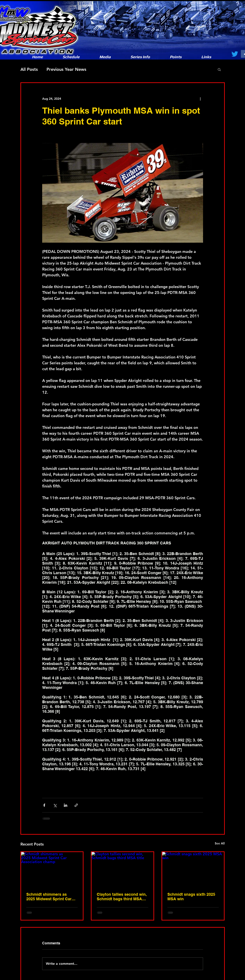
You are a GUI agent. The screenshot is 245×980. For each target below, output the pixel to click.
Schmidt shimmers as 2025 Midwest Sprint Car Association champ (49, 897)
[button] (105, 57)
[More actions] (200, 99)
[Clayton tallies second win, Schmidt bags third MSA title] (122, 869)
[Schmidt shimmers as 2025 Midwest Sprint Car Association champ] (52, 869)
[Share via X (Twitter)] (55, 805)
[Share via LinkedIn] (66, 805)
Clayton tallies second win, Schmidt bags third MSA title (122, 897)
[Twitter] (235, 54)
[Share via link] (76, 805)
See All (220, 843)
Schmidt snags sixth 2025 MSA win (191, 897)
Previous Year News (66, 69)
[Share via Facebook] (44, 805)
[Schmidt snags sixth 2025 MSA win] (193, 869)
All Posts (29, 69)
